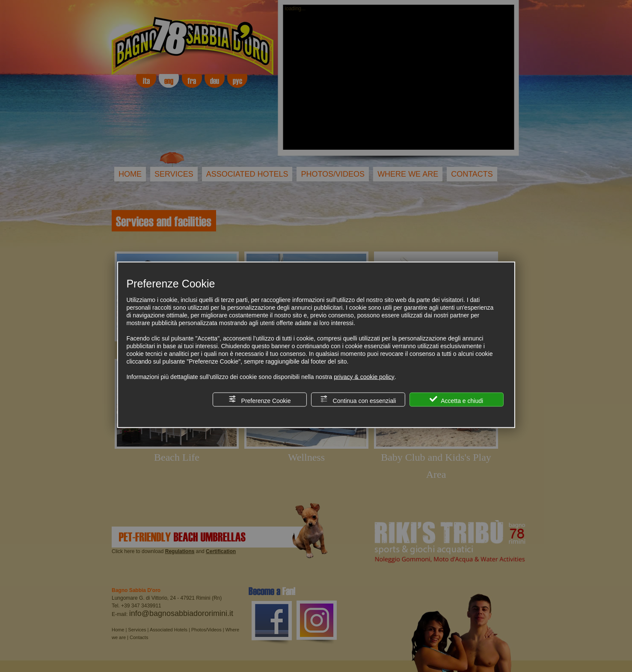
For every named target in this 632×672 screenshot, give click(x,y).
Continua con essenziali (358, 399)
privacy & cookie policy (364, 376)
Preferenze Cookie (260, 399)
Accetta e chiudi (456, 399)
